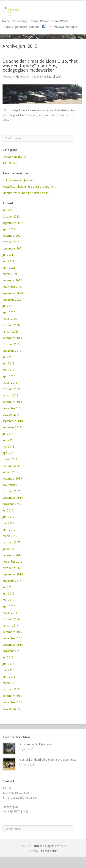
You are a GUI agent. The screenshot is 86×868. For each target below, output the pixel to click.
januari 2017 (11, 549)
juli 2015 (8, 658)
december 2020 (12, 281)
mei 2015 (8, 670)
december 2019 (12, 338)
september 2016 (13, 574)
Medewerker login (65, 27)
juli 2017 (8, 511)
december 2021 (12, 236)
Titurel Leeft (54, 77)
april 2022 (9, 229)
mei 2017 (8, 523)
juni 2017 (8, 517)
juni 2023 (8, 210)
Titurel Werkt (60, 21)
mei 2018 (8, 447)
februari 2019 (11, 389)
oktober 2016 (11, 568)
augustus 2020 (12, 300)
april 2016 (9, 606)
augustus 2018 (12, 427)
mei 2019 (8, 370)
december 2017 (12, 479)
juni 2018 (8, 440)
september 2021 (13, 249)
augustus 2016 (12, 581)
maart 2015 (10, 683)
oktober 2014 (11, 709)
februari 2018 (11, 466)
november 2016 (12, 562)
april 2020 (9, 312)
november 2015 (12, 638)
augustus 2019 (12, 351)
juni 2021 (8, 261)
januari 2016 (11, 626)
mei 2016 (8, 600)
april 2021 (9, 268)
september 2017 (13, 498)
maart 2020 (10, 319)
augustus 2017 (12, 504)
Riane (19, 77)
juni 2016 (8, 594)
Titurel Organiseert (15, 27)
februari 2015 (11, 690)
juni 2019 (8, 364)
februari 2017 (11, 543)
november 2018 (12, 408)
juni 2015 (8, 664)
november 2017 (12, 485)
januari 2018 (11, 472)
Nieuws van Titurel (14, 157)
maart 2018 (10, 459)
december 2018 (12, 402)
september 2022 (13, 223)
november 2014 (12, 702)
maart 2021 (10, 274)
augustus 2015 (12, 651)
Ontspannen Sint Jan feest (19, 180)
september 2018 (13, 421)
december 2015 (12, 632)
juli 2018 (8, 434)
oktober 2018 (11, 415)
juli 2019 (8, 357)
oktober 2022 (11, 217)
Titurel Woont (40, 21)
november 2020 (12, 287)
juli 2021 (8, 255)
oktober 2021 (11, 242)
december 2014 (12, 696)
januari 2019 (11, 396)
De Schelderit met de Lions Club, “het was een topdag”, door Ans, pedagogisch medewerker (40, 66)
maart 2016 (10, 613)
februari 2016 (11, 619)
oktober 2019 (11, 344)
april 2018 (9, 453)
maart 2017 (10, 536)
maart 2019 (10, 383)
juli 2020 (8, 306)
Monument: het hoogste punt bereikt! (26, 193)
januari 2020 (11, 332)
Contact (35, 27)
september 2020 (13, 293)
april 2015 (9, 677)
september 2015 (13, 645)
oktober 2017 (11, 491)
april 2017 (9, 530)
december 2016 (12, 555)
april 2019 (9, 376)
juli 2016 (8, 587)
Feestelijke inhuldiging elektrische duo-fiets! (29, 187)
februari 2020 (11, 325)
